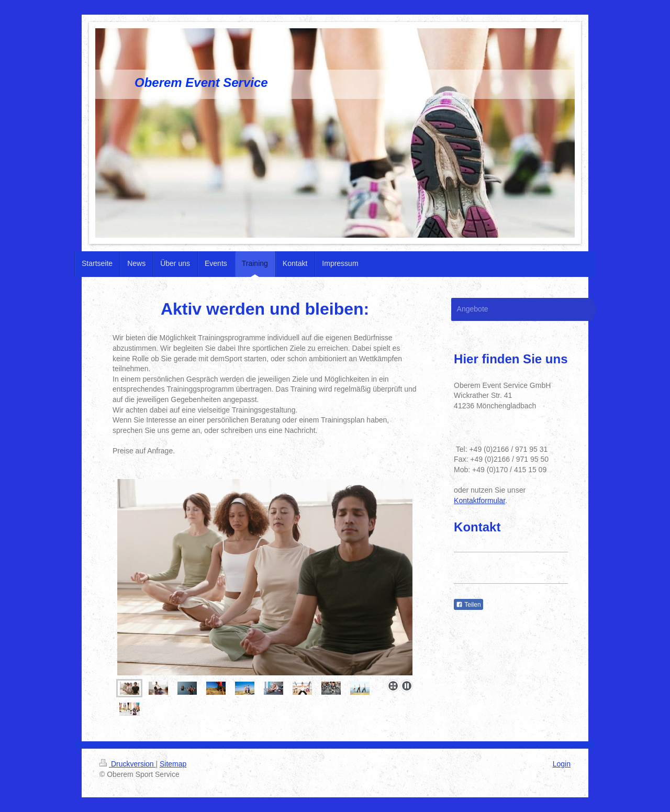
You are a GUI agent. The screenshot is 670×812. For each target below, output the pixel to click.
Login (562, 764)
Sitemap (173, 764)
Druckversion (127, 764)
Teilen (468, 605)
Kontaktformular (479, 500)
